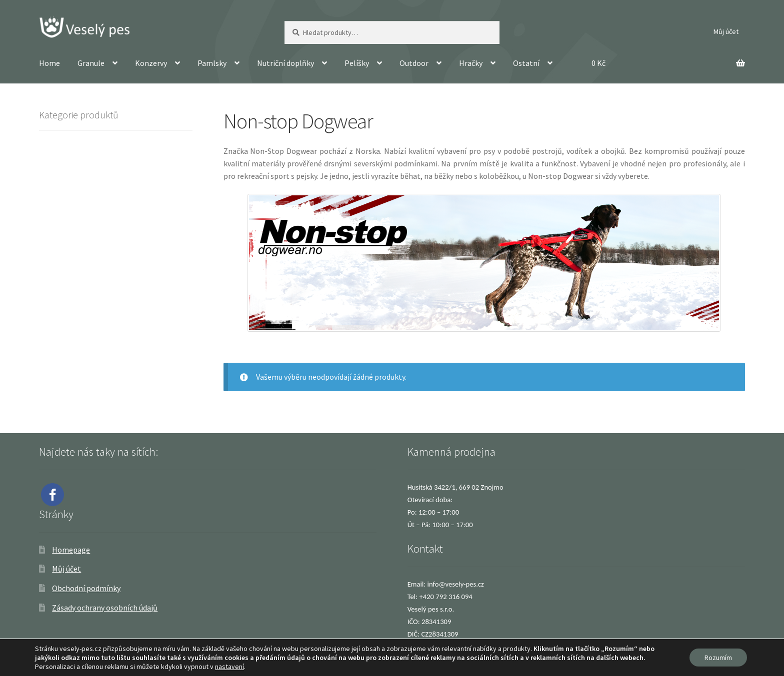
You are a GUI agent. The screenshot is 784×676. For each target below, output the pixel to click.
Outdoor (414, 63)
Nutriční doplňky (285, 63)
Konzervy (151, 63)
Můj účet (726, 31)
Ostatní (526, 63)
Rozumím (718, 658)
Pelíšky (357, 63)
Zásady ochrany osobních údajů (105, 608)
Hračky (471, 63)
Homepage (71, 550)
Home (49, 63)
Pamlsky (212, 63)
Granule (91, 63)
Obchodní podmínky (86, 588)
